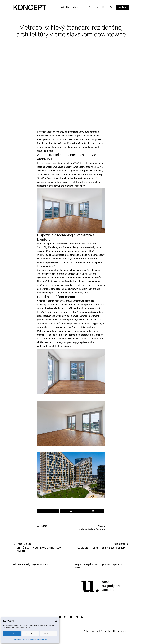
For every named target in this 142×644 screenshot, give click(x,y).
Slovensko (101, 529)
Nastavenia (49, 634)
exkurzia (84, 529)
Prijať (12, 634)
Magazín (77, 7)
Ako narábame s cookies (20, 640)
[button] (56, 620)
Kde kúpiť (123, 7)
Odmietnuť (30, 634)
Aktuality (65, 7)
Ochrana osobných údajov (95, 631)
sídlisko (92, 529)
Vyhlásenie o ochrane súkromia (37, 640)
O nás (92, 7)
